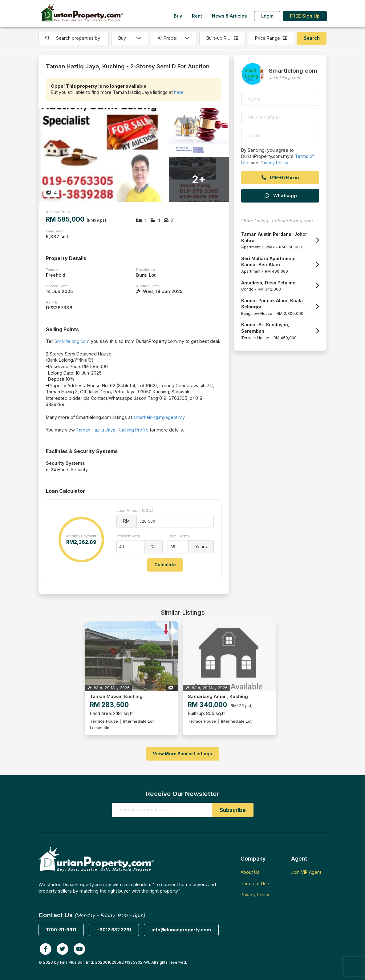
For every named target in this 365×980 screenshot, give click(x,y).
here (179, 92)
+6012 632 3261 (114, 930)
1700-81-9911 (61, 930)
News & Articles (229, 16)
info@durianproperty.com (181, 930)
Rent (197, 16)
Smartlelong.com (72, 341)
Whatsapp (280, 196)
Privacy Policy (274, 163)
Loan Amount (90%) (135, 510)
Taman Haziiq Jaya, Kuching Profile (112, 430)
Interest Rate (128, 536)
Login (267, 16)
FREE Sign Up (305, 16)
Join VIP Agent (306, 872)
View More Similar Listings (182, 754)
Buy (178, 16)
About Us (250, 872)
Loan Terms (179, 536)
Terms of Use (255, 884)
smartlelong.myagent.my (159, 417)
